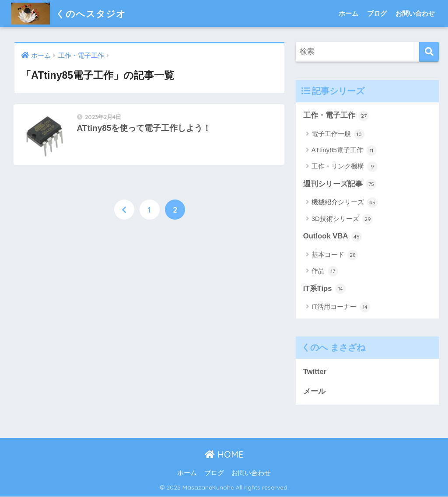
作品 (325, 272)
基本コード (335, 255)
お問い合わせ (415, 13)
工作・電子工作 (336, 116)
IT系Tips (325, 289)
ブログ (377, 13)
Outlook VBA (332, 237)
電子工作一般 (338, 134)
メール (314, 392)
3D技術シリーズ (342, 219)
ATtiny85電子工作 (344, 150)
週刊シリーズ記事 (340, 185)
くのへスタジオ (72, 13)
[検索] (429, 52)
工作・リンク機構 (345, 167)
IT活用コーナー (341, 308)
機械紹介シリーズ (345, 203)
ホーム (348, 13)
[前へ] (124, 210)
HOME (224, 455)
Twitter (315, 372)
